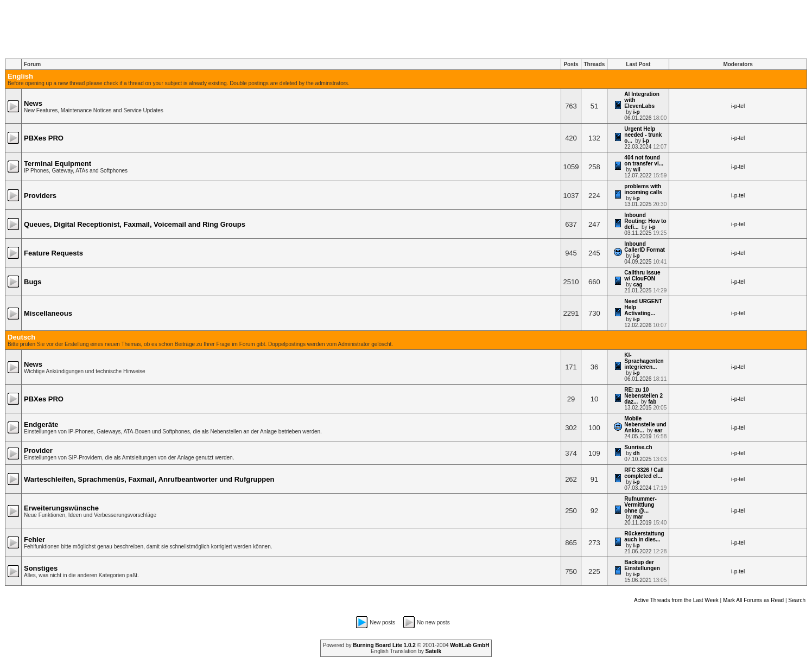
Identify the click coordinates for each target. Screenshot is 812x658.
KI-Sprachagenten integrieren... (644, 361)
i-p (636, 112)
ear (658, 430)
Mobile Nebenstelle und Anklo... (645, 424)
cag (637, 285)
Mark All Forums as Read (753, 600)
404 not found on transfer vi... (644, 161)
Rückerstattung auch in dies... (644, 536)
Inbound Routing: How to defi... (645, 221)
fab (652, 402)
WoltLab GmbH (470, 645)
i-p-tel (738, 106)
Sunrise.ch (638, 447)
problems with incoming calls (643, 189)
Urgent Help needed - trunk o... (643, 135)
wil (636, 170)
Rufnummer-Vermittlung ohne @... (640, 505)
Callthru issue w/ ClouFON (642, 276)
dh (636, 453)
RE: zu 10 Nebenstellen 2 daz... (643, 396)
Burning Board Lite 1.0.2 (384, 645)
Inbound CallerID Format (644, 247)
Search (797, 600)
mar (638, 517)
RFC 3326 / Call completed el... (644, 473)
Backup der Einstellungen (642, 565)
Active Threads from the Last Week (676, 600)
